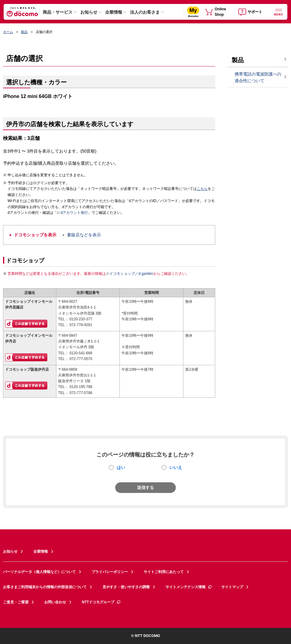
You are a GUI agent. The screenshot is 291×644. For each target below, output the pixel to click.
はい (121, 467)
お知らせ (89, 12)
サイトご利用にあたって (164, 572)
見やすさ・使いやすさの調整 (126, 587)
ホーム (8, 32)
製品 (24, 32)
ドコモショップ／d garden (129, 274)
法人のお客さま (145, 12)
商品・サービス (58, 12)
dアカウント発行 (73, 213)
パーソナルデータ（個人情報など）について (39, 572)
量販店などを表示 (84, 235)
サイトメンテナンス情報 (189, 587)
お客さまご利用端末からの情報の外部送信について (45, 587)
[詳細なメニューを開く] (279, 12)
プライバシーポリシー (110, 572)
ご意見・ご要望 (16, 602)
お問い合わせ (55, 602)
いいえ (176, 467)
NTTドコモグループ (101, 602)
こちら (202, 189)
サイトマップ (232, 587)
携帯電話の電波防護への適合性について (258, 78)
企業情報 (114, 12)
